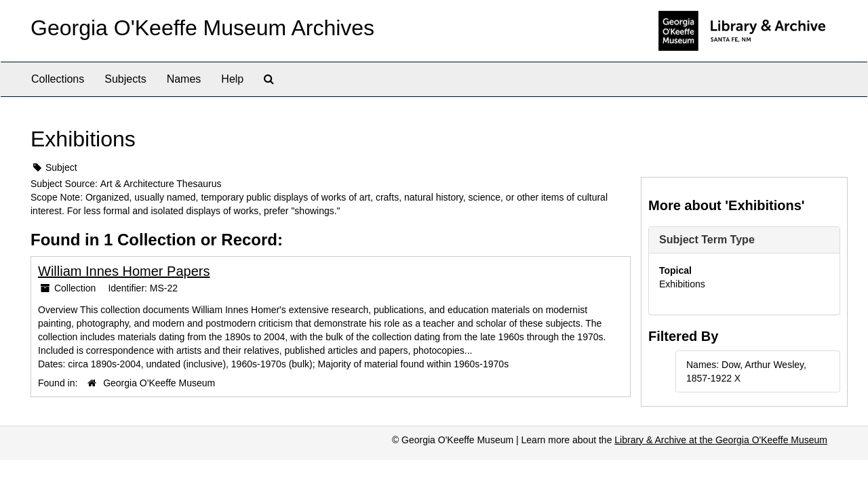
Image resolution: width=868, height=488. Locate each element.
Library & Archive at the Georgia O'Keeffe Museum (721, 440)
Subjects (125, 79)
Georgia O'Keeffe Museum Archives (202, 28)
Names (184, 79)
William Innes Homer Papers (124, 271)
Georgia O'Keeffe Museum (159, 383)
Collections (58, 79)
